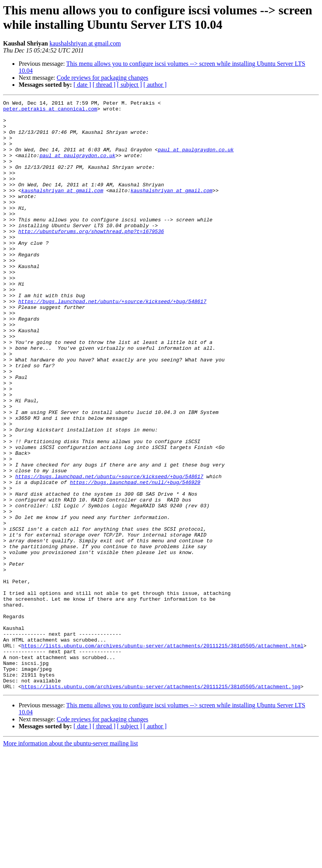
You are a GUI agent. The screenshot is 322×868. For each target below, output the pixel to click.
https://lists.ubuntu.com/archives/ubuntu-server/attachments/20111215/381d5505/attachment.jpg (161, 804)
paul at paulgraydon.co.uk (196, 160)
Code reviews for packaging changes (102, 78)
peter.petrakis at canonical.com (50, 111)
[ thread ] (104, 85)
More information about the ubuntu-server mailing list (71, 861)
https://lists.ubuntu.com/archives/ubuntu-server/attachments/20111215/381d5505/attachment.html (162, 755)
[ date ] (82, 85)
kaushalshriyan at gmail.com (85, 43)
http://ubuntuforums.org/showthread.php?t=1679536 (91, 258)
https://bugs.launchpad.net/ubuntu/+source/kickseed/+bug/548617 (112, 342)
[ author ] (155, 85)
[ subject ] (129, 85)
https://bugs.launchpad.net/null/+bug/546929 (135, 559)
